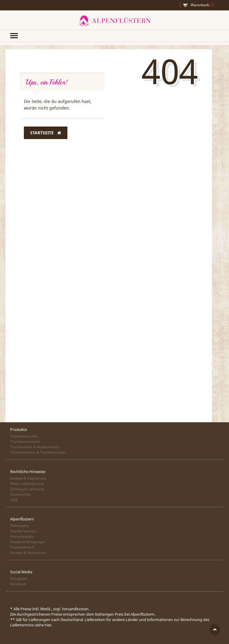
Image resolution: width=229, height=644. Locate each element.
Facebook (18, 584)
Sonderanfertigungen (28, 542)
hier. (49, 625)
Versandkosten (75, 609)
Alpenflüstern (114, 21)
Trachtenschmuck (25, 442)
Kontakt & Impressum (28, 478)
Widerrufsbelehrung (27, 484)
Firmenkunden (22, 536)
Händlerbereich (23, 531)
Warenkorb (202, 5)
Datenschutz (21, 494)
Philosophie (20, 526)
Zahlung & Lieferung (27, 489)
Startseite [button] (46, 133)
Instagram (19, 578)
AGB (14, 500)
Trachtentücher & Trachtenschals (38, 452)
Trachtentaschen (24, 436)
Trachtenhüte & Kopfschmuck (35, 447)
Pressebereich (22, 547)
